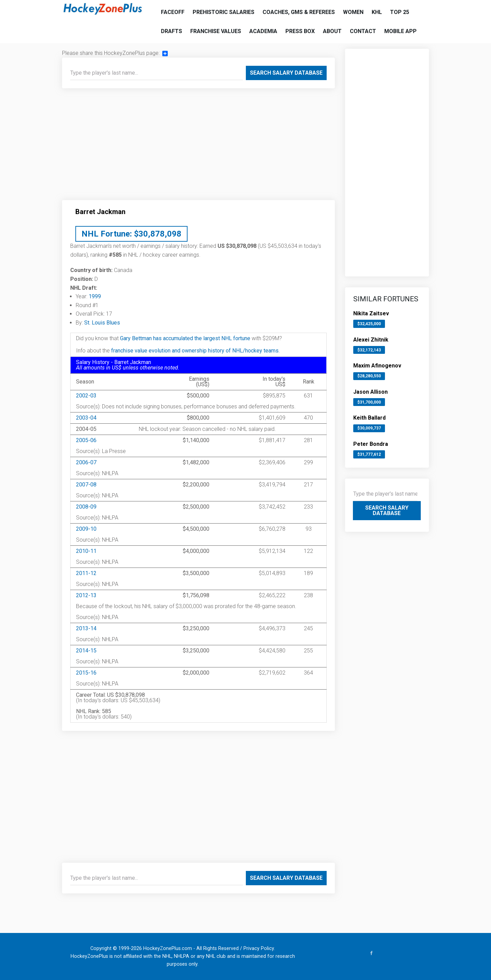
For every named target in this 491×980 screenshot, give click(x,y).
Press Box (300, 31)
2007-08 (86, 485)
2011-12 (86, 573)
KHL (377, 12)
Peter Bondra (371, 444)
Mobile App (400, 31)
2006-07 (86, 462)
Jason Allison (370, 392)
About (332, 31)
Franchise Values (216, 31)
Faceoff (173, 12)
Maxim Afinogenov (377, 366)
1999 (95, 296)
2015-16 (86, 673)
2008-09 (86, 507)
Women (353, 12)
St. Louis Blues (102, 323)
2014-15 (86, 651)
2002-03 (86, 396)
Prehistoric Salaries (224, 12)
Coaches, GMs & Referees (299, 12)
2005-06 (86, 440)
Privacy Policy (259, 948)
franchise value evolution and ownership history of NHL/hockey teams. (195, 351)
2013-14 (86, 628)
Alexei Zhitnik (371, 340)
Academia (263, 31)
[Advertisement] (198, 147)
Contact (363, 31)
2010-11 (86, 551)
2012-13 (86, 595)
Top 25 (400, 12)
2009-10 (86, 529)
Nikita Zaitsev (371, 313)
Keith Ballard (369, 418)
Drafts (172, 31)
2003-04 (86, 418)
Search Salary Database (286, 73)
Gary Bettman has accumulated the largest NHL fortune (185, 338)
